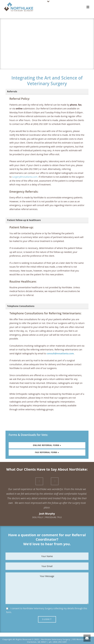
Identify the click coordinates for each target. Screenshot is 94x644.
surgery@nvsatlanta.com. (25, 177)
